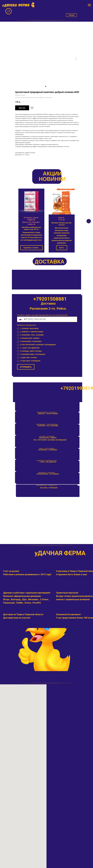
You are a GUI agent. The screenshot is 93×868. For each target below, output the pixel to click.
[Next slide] (89, 221)
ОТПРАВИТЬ (26, 368)
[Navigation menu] (89, 5)
